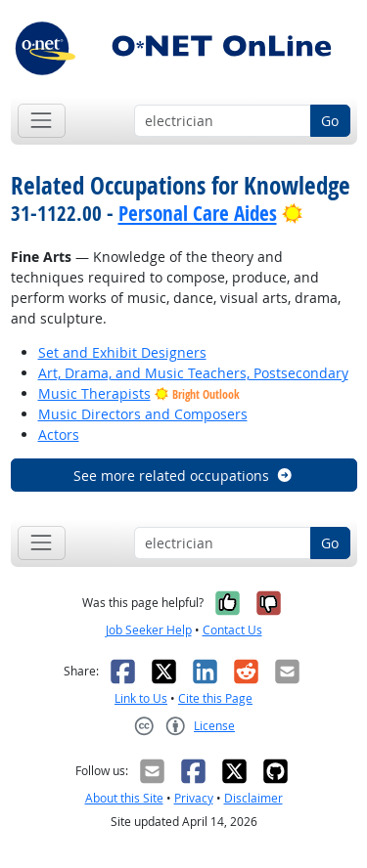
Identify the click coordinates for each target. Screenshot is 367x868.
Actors (59, 434)
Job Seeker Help (149, 630)
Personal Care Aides (198, 213)
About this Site (124, 798)
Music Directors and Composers (143, 414)
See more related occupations (183, 476)
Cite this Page (215, 698)
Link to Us (141, 698)
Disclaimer (253, 798)
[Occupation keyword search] (223, 121)
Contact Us (232, 630)
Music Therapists (94, 393)
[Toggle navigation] (42, 121)
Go (330, 121)
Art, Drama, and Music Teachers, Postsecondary (193, 373)
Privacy (194, 798)
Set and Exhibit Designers (122, 352)
